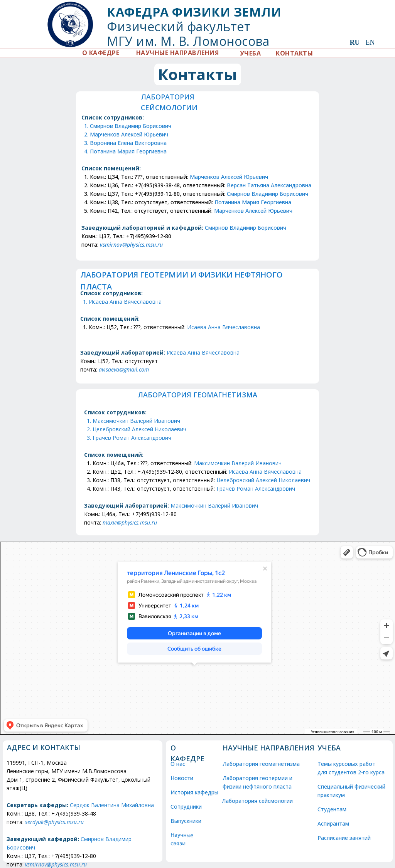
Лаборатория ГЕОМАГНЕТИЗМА (197, 395)
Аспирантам (333, 823)
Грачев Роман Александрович (132, 438)
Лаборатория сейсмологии (258, 801)
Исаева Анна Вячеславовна (125, 302)
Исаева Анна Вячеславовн (264, 472)
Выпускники (186, 821)
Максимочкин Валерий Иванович (136, 421)
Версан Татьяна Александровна (269, 185)
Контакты (197, 74)
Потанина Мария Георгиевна (129, 151)
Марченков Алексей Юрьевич (129, 134)
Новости (182, 778)
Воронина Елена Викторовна (129, 143)
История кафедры (195, 792)
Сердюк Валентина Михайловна (112, 805)
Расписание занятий (345, 838)
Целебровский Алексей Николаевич (140, 429)
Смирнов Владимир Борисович (132, 126)
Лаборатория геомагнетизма (262, 764)
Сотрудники (187, 807)
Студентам (332, 809)
